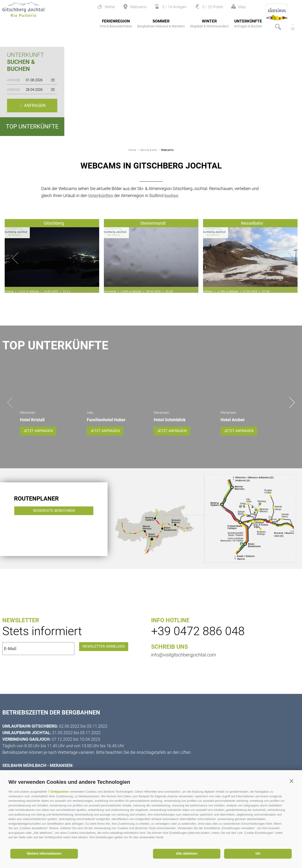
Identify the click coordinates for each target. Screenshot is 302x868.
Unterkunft (25, 55)
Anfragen (34, 105)
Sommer (161, 24)
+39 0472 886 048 (198, 627)
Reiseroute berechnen (54, 516)
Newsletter (21, 616)
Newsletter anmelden (108, 644)
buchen (171, 196)
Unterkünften (101, 196)
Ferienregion (116, 24)
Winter (209, 24)
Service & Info (149, 150)
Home (132, 150)
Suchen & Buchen (21, 65)
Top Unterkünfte (32, 126)
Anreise (14, 80)
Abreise (13, 90)
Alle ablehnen (187, 853)
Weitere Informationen (44, 853)
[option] (151, 86)
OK (258, 853)
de (293, 29)
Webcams (167, 150)
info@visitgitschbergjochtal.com (184, 650)
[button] (291, 781)
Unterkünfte (248, 24)
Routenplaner (36, 494)
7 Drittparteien (58, 792)
